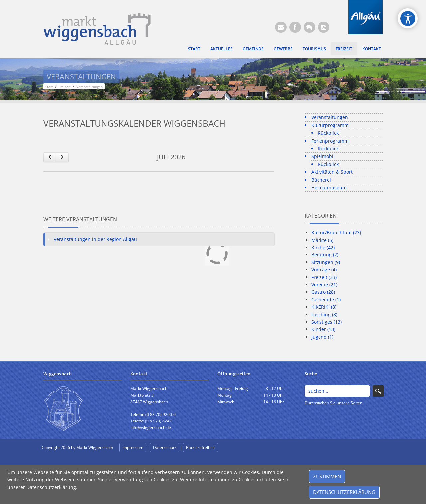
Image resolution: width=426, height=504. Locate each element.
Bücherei (321, 180)
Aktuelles (221, 49)
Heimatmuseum (329, 187)
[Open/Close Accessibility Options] (408, 18)
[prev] (50, 157)
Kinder (323, 329)
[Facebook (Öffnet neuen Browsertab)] (295, 27)
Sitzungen (326, 262)
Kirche (323, 247)
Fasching (324, 315)
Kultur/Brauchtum (336, 232)
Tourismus (314, 49)
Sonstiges (326, 322)
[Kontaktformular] (309, 27)
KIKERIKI (324, 307)
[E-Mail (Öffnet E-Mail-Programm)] (281, 27)
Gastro (323, 292)
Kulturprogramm (330, 125)
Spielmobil (323, 156)
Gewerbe (283, 49)
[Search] (337, 391)
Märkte (322, 240)
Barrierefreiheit (201, 448)
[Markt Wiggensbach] (97, 28)
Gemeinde (253, 49)
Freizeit (344, 49)
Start (194, 49)
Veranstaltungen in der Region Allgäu (95, 239)
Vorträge (324, 270)
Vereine (324, 285)
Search (378, 391)
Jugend (322, 337)
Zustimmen (327, 476)
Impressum (133, 448)
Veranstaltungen (330, 117)
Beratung (325, 255)
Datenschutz (165, 448)
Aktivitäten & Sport (332, 172)
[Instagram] (324, 27)
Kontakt (372, 49)
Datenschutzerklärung (344, 492)
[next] (62, 157)
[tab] (159, 239)
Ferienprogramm (330, 141)
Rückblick (328, 133)
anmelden (234, 448)
